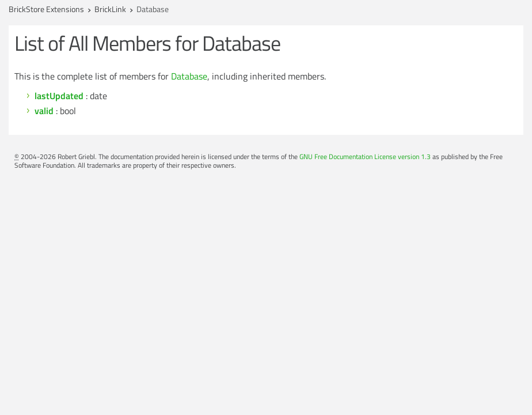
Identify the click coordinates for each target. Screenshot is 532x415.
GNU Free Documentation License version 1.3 (365, 156)
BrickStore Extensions (46, 9)
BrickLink (110, 9)
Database (189, 76)
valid (44, 111)
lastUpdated (59, 96)
